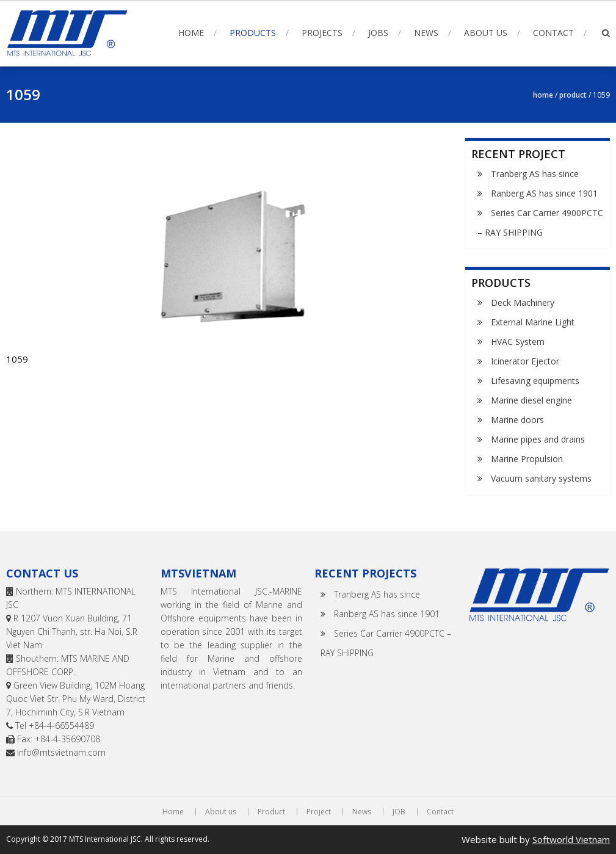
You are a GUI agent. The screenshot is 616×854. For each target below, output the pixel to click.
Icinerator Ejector (525, 361)
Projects (322, 33)
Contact (553, 33)
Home (191, 33)
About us (486, 33)
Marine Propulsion (527, 459)
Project (319, 812)
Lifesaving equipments (535, 381)
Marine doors (517, 420)
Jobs (378, 33)
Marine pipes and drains (538, 439)
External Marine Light (533, 322)
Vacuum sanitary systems (541, 478)
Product (573, 95)
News (426, 33)
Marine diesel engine (531, 400)
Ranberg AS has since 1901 (544, 193)
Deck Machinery (523, 302)
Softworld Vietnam (571, 839)
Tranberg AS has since (535, 174)
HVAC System (518, 342)
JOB (399, 812)
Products (253, 33)
